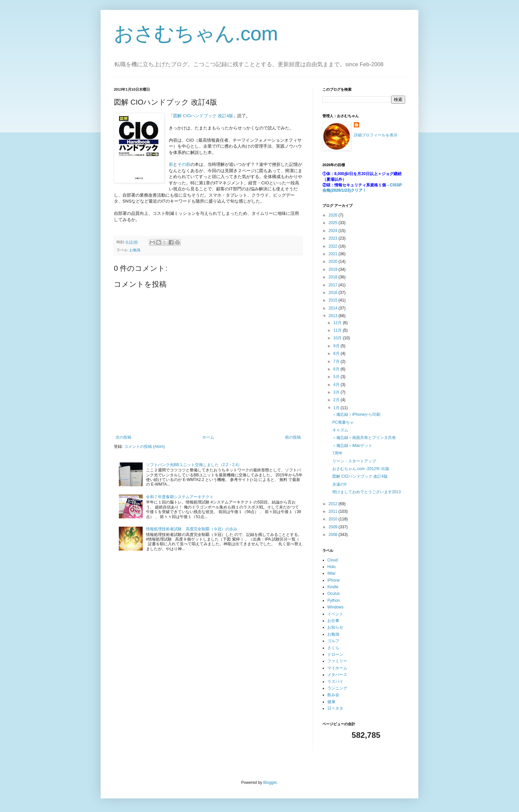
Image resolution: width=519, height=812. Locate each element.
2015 (334, 300)
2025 (334, 223)
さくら (333, 648)
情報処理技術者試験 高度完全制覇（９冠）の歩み (192, 529)
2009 (334, 527)
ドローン (335, 654)
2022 (334, 246)
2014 (334, 308)
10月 (338, 338)
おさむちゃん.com (196, 34)
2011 (334, 511)
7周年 (337, 453)
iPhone (333, 580)
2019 (334, 269)
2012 (334, 504)
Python (333, 600)
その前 (184, 164)
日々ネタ (335, 708)
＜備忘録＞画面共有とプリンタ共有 (364, 438)
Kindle (333, 587)
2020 (334, 262)
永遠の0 (339, 484)
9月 (337, 346)
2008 (334, 535)
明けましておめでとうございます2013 (367, 492)
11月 (338, 330)
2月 (337, 400)
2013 (334, 316)
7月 (337, 361)
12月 (338, 323)
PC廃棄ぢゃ (343, 422)
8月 (337, 354)
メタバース (337, 675)
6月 (337, 369)
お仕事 (333, 621)
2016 (334, 293)
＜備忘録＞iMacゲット (352, 446)
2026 (334, 215)
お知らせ (335, 627)
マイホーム (337, 668)
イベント (335, 614)
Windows (335, 607)
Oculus (333, 594)
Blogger (270, 783)
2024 (334, 231)
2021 (334, 254)
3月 (337, 392)
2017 (334, 285)
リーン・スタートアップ (354, 461)
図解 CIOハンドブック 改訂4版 (203, 116)
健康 (331, 702)
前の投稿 (293, 437)
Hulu (331, 567)
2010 (334, 519)
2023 (334, 238)
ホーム (208, 437)
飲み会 (333, 695)
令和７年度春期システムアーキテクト (180, 497)
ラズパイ (335, 682)
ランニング (337, 688)
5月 (337, 377)
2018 (334, 277)
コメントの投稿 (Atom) (144, 447)
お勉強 (135, 250)
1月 (337, 408)
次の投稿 (123, 437)
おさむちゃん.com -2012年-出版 (361, 469)
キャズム (340, 430)
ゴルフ (333, 641)
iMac (331, 573)
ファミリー (337, 661)
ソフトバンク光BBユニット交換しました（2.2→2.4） (194, 465)
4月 (337, 385)
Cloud (332, 560)
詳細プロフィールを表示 (376, 135)
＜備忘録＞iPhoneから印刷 (356, 414)
